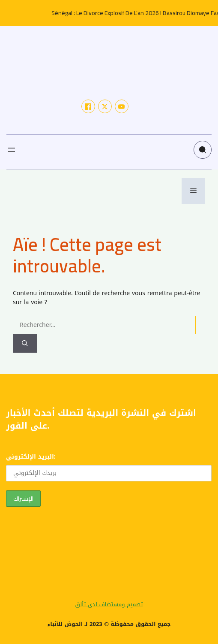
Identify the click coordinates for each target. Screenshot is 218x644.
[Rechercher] (25, 343)
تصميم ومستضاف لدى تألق (109, 604)
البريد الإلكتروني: (109, 466)
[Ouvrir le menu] (12, 150)
